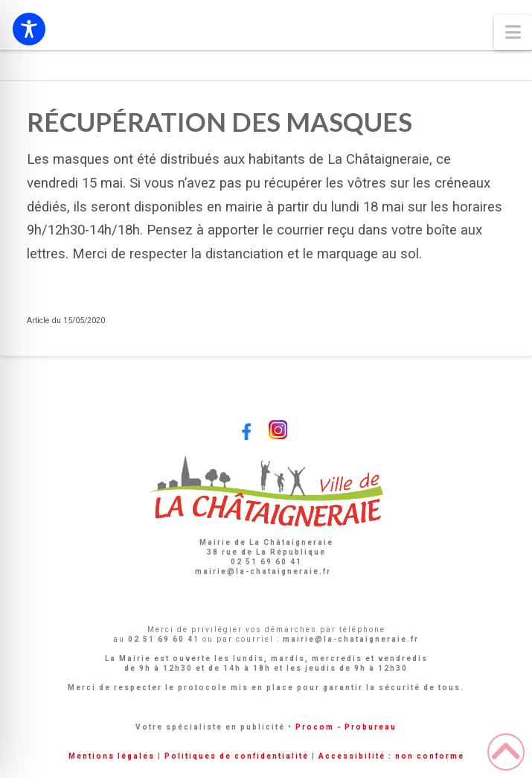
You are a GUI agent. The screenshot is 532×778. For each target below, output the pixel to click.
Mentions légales (112, 756)
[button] (513, 32)
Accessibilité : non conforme (391, 756)
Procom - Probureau (346, 727)
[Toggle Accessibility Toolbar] (29, 29)
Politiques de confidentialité (237, 756)
